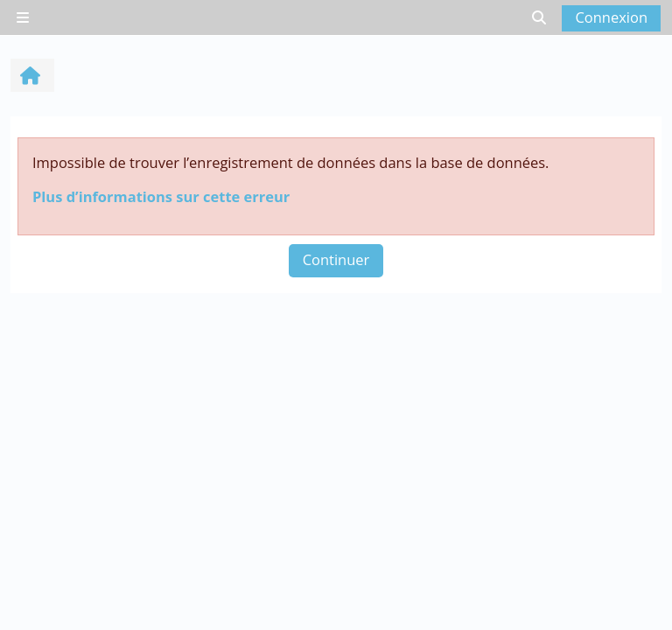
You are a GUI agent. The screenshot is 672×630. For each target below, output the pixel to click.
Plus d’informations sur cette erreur (161, 196)
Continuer (336, 259)
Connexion (611, 17)
